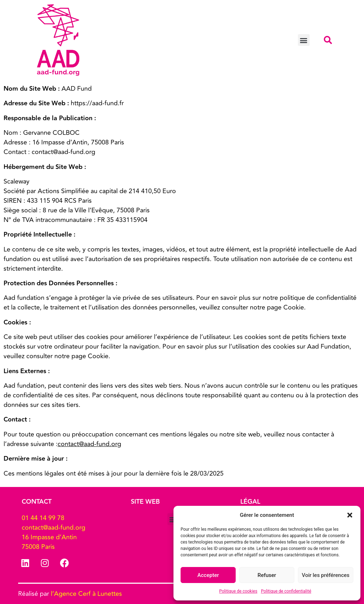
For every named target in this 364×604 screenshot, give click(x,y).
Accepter (208, 575)
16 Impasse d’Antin (49, 537)
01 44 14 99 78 (43, 518)
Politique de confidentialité (286, 591)
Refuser (267, 575)
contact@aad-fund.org (89, 444)
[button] (350, 515)
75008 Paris (38, 547)
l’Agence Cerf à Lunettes (86, 594)
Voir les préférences (326, 575)
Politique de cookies (238, 591)
